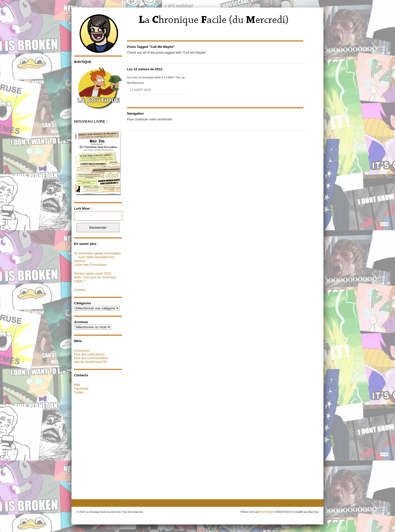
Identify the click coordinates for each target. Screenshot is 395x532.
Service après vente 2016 (93, 273)
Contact (80, 290)
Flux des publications (89, 354)
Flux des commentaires (91, 358)
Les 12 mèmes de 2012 (145, 69)
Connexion (82, 351)
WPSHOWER (266, 512)
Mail (77, 385)
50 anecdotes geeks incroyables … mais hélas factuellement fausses (97, 257)
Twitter (79, 392)
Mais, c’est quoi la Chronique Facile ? (95, 279)
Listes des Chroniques (90, 265)
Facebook (81, 389)
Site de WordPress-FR (90, 362)
